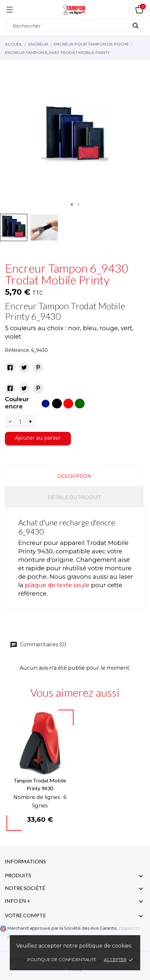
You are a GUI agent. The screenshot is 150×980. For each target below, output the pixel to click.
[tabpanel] (75, 135)
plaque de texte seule (57, 585)
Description (74, 476)
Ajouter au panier (38, 438)
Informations (25, 861)
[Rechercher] (75, 26)
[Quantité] (20, 422)
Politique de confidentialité (62, 960)
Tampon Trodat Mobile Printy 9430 (40, 784)
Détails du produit (74, 497)
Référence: (17, 350)
